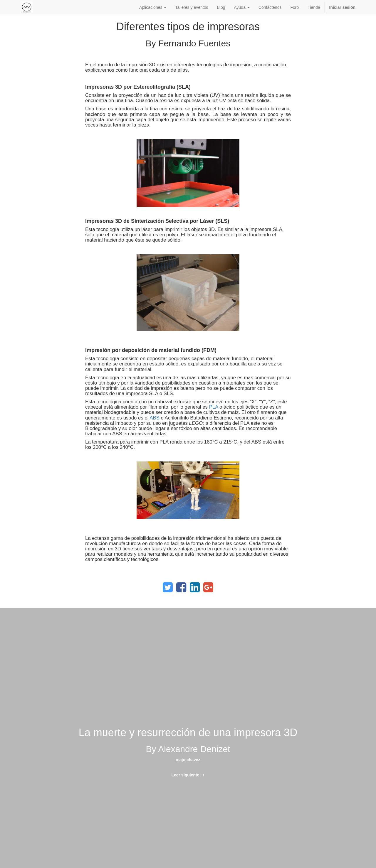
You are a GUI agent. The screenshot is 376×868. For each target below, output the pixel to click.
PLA (214, 407)
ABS (155, 418)
